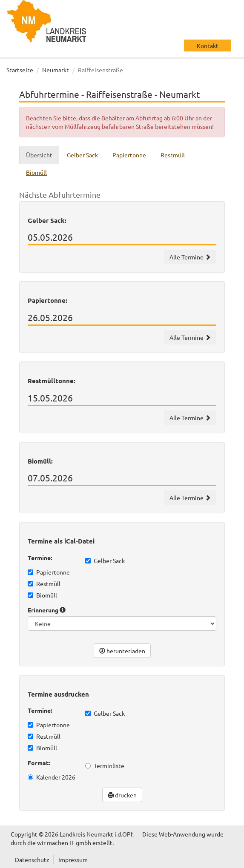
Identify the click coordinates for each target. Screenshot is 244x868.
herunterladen (122, 651)
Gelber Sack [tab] (82, 155)
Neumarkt (56, 70)
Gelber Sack (105, 561)
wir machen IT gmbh (64, 842)
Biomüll (42, 595)
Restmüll (44, 583)
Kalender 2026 (52, 777)
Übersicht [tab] (39, 155)
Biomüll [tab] (36, 172)
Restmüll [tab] (173, 155)
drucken (122, 795)
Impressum (73, 859)
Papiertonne (49, 572)
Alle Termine (190, 257)
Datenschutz (32, 859)
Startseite (20, 70)
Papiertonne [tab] (129, 155)
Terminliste (105, 766)
